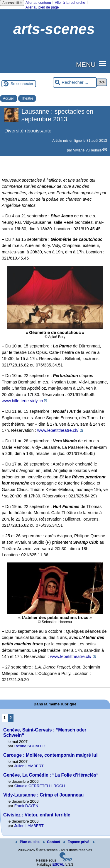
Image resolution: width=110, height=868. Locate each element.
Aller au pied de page (42, 7)
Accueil (9, 98)
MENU (86, 64)
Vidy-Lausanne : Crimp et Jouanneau (43, 795)
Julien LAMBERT (29, 766)
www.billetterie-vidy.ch (22, 401)
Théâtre (27, 98)
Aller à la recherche (70, 3)
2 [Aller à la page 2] (11, 718)
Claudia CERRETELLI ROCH (40, 786)
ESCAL (59, 864)
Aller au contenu (38, 3)
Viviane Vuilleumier (88, 150)
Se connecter (22, 84)
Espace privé (77, 842)
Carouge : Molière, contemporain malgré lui (50, 755)
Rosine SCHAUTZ (30, 746)
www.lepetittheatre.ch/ (58, 430)
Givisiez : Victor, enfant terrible (37, 815)
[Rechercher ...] (75, 82)
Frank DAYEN (26, 806)
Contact (52, 842)
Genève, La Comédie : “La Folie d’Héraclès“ (51, 775)
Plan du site (28, 842)
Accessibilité (12, 3)
